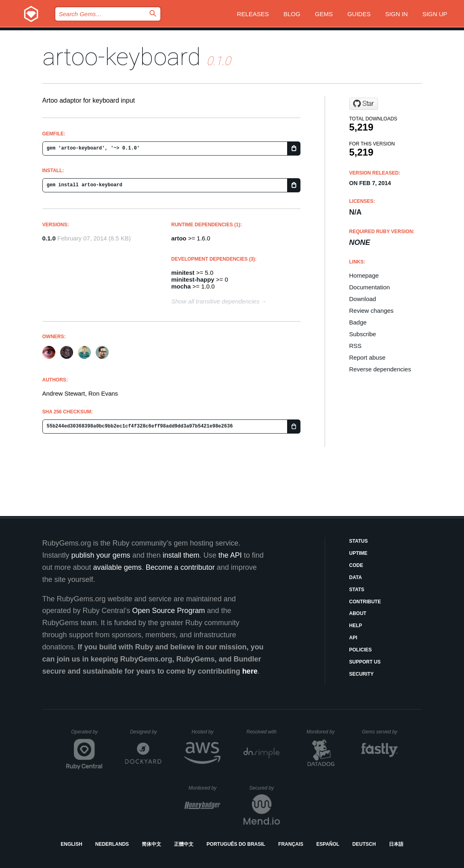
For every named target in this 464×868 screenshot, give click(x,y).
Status (359, 541)
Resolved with (263, 732)
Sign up (435, 14)
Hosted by (206, 732)
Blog (292, 14)
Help (356, 626)
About (358, 613)
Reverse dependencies (380, 369)
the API (230, 555)
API (353, 638)
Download (363, 299)
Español (328, 844)
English (71, 844)
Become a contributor (180, 567)
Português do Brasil (236, 844)
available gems (118, 567)
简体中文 (151, 844)
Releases (253, 14)
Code (356, 565)
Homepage (364, 275)
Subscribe (363, 334)
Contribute (365, 602)
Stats (357, 590)
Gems (324, 14)
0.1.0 (49, 238)
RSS (356, 346)
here (250, 671)
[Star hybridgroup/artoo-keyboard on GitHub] (364, 104)
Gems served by (380, 732)
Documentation (370, 287)
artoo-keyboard (122, 57)
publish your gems (101, 555)
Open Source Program (168, 611)
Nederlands (112, 844)
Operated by (87, 735)
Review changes (372, 311)
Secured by (264, 788)
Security (362, 674)
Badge (358, 322)
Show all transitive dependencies (215, 301)
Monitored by (323, 732)
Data (356, 577)
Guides (359, 14)
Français (291, 844)
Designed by (146, 732)
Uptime (358, 553)
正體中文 (184, 844)
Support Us (365, 662)
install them (181, 555)
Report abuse (367, 357)
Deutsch (364, 844)
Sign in (397, 14)
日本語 (396, 844)
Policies (361, 650)
